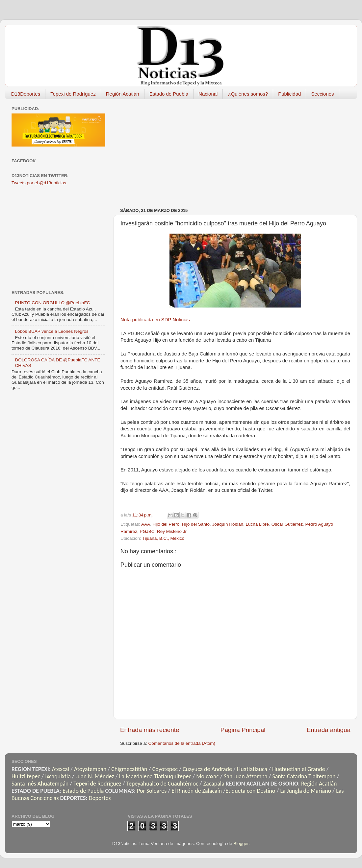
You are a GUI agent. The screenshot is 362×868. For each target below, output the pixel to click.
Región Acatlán (123, 94)
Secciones (322, 94)
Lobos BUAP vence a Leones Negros (52, 331)
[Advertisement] (229, 150)
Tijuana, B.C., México (164, 538)
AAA (146, 524)
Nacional (208, 94)
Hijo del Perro (166, 524)
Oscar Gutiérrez (287, 524)
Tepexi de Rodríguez (73, 94)
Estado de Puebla (169, 94)
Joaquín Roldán (228, 524)
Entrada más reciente (150, 730)
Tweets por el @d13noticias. (39, 183)
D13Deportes (26, 94)
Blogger (241, 844)
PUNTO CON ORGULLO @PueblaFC (52, 303)
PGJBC (147, 531)
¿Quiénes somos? (248, 94)
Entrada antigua (329, 730)
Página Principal (243, 730)
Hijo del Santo (196, 524)
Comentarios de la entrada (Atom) (182, 743)
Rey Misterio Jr (172, 531)
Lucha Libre (258, 524)
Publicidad (289, 94)
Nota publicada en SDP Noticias (155, 320)
